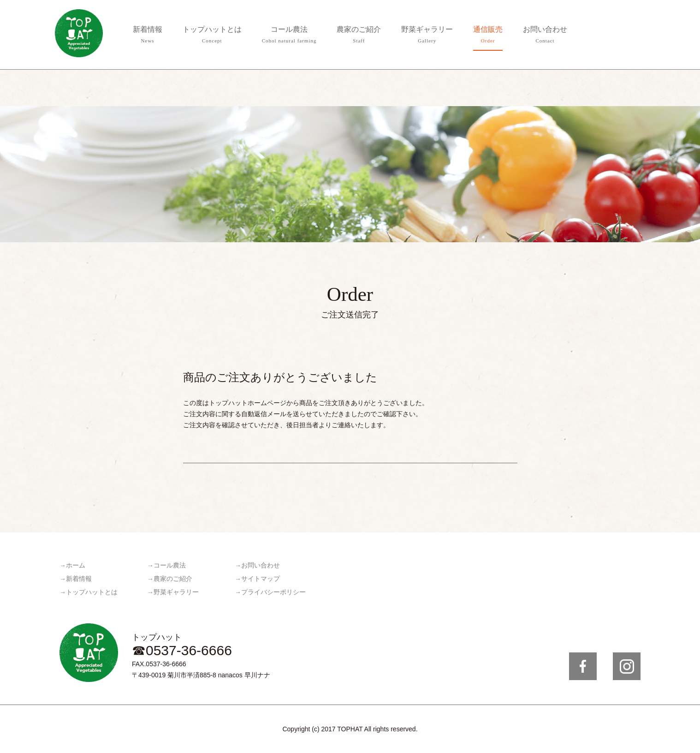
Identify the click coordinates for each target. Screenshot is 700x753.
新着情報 (148, 36)
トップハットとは (212, 36)
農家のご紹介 (359, 36)
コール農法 (289, 36)
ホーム (76, 565)
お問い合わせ (545, 36)
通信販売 (488, 36)
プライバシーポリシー (273, 592)
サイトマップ (261, 579)
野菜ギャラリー (427, 36)
